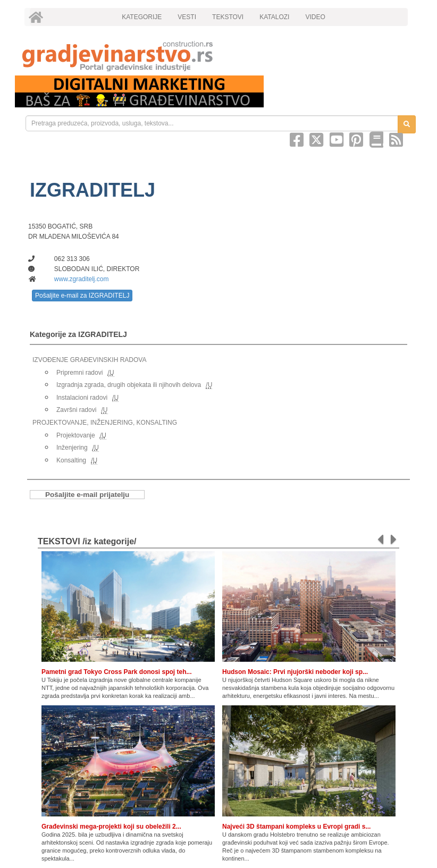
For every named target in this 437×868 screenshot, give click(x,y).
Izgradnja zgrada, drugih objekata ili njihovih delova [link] (129, 385)
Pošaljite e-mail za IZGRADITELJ (82, 296)
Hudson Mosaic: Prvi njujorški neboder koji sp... (295, 672)
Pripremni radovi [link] (79, 373)
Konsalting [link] (71, 460)
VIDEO (315, 17)
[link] (218, 56)
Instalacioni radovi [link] (82, 398)
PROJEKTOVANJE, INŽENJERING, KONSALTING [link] (105, 423)
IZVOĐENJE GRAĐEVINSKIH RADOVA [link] (89, 360)
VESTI (187, 17)
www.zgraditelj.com (82, 279)
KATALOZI (274, 17)
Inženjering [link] (72, 448)
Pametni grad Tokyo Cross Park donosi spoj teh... (117, 672)
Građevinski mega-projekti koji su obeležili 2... (111, 827)
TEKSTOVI (228, 17)
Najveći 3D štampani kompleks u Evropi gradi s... (296, 827)
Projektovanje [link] (76, 435)
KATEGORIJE (142, 17)
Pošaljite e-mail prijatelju (87, 495)
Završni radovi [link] (76, 410)
